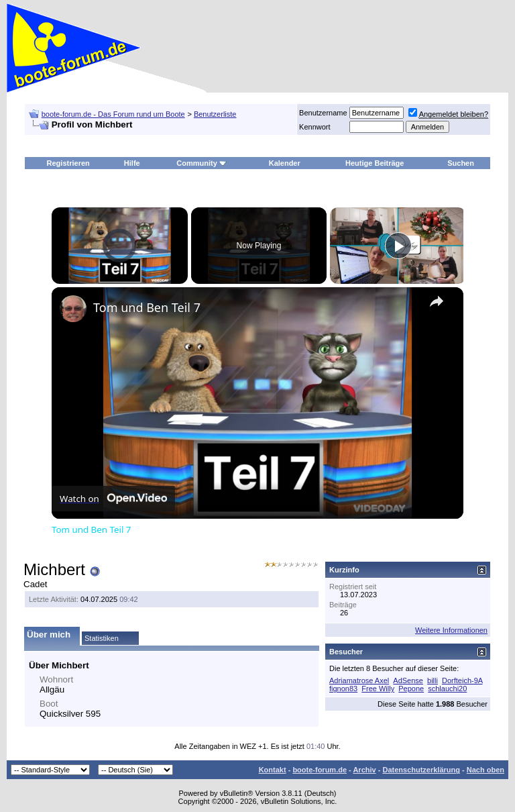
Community (202, 163)
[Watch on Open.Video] (113, 499)
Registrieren (68, 163)
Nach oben (485, 770)
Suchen (461, 163)
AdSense (408, 680)
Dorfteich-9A (462, 680)
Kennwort (314, 127)
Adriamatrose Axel (359, 680)
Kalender (285, 163)
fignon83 (343, 689)
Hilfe (132, 163)
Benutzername (323, 113)
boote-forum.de (320, 770)
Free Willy (378, 689)
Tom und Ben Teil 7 (147, 307)
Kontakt (273, 770)
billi (433, 680)
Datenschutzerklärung (421, 770)
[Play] (398, 246)
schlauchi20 (447, 689)
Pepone (411, 689)
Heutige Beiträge (375, 163)
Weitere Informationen (451, 630)
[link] (73, 309)
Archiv (364, 770)
